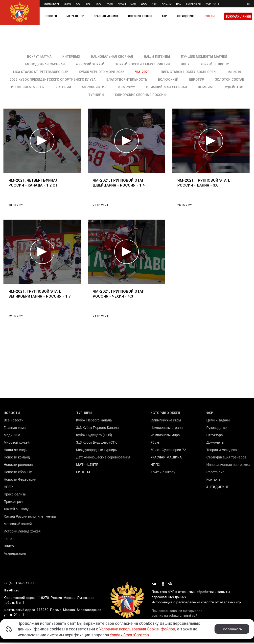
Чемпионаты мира (165, 436)
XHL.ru (167, 4)
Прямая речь (14, 503)
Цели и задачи (218, 421)
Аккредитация (15, 555)
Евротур (218, 79)
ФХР (164, 16)
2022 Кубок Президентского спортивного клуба (72, 79)
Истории (111, 87)
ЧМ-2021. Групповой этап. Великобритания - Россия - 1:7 (40, 297)
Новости (50, 16)
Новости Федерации (20, 481)
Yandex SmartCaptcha (131, 635)
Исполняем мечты (76, 87)
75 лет (155, 444)
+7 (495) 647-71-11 (19, 584)
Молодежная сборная (44, 64)
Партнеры (194, 4)
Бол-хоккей (189, 79)
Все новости (14, 421)
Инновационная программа (228, 466)
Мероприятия (143, 87)
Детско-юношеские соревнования (103, 458)
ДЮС (144, 4)
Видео (9, 547)
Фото (8, 540)
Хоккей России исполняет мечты (30, 518)
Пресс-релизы (15, 495)
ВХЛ (89, 4)
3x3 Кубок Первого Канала (97, 429)
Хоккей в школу (216, 64)
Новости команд (17, 458)
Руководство (216, 429)
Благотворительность (147, 79)
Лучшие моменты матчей (206, 57)
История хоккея (140, 16)
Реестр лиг (215, 473)
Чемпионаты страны (167, 429)
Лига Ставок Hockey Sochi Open (190, 72)
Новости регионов (18, 466)
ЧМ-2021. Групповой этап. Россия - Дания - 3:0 (204, 185)
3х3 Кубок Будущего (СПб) (97, 444)
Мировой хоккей (17, 444)
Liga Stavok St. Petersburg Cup (40, 72)
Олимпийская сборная (215, 87)
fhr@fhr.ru (12, 592)
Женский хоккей (90, 64)
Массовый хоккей (18, 525)
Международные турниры (97, 451)
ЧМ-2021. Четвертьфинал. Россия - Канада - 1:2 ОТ (34, 185)
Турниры (124, 95)
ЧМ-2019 (236, 72)
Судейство (95, 95)
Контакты (213, 4)
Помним (67, 95)
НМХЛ (122, 4)
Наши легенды (157, 57)
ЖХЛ (99, 4)
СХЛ (133, 4)
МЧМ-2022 (175, 87)
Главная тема (15, 429)
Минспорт (51, 4)
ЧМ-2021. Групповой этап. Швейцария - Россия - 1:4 (119, 185)
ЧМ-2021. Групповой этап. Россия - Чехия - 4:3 (119, 297)
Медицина (12, 436)
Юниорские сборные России (169, 95)
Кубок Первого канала (94, 421)
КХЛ (79, 4)
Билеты (209, 16)
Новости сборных (18, 473)
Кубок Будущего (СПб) (94, 436)
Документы (215, 444)
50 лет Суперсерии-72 (168, 451)
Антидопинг (185, 16)
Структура (214, 436)
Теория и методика (221, 451)
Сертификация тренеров (226, 458)
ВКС (179, 4)
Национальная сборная (111, 57)
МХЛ (110, 4)
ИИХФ (68, 4)
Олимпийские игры (166, 421)
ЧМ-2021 (143, 72)
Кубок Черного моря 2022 (102, 72)
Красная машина (106, 16)
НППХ (186, 64)
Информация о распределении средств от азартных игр (197, 603)
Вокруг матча (37, 57)
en (249, 4)
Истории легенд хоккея (22, 532)
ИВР (154, 4)
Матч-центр (75, 16)
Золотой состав (33, 87)
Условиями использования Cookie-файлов (139, 629)
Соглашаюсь (232, 629)
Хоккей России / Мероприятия (143, 64)
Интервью (70, 57)
